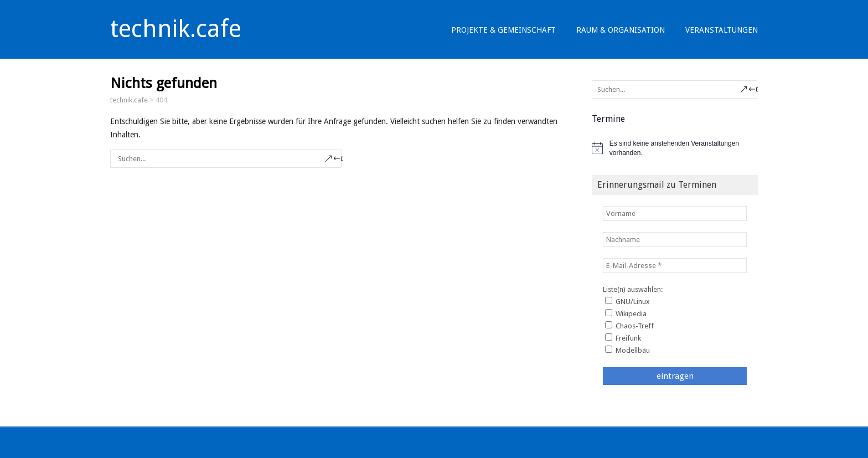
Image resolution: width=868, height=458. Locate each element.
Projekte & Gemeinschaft (503, 30)
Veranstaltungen (722, 30)
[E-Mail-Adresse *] (675, 266)
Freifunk (623, 338)
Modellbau (627, 350)
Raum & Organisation (621, 30)
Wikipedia (626, 313)
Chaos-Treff (629, 326)
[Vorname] (675, 213)
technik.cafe (176, 29)
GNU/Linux (627, 301)
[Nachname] (675, 240)
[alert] (675, 148)
